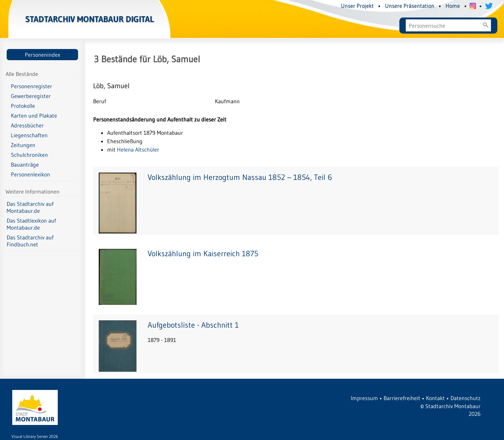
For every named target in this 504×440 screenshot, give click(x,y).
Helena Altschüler (138, 149)
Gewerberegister (31, 96)
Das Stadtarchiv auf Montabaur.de (30, 207)
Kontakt (435, 398)
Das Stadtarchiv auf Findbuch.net (30, 241)
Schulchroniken (29, 155)
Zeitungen (23, 145)
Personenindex (43, 55)
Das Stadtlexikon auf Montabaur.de (31, 224)
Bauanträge (25, 165)
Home (453, 6)
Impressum (364, 398)
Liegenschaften (29, 135)
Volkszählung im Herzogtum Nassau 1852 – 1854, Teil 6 (240, 177)
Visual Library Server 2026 (35, 436)
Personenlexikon (30, 174)
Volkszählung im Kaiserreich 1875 (203, 254)
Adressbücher (27, 125)
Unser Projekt (357, 6)
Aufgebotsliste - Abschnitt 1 (193, 325)
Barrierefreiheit (402, 398)
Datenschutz (465, 398)
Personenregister (31, 86)
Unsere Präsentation (410, 6)
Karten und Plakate (34, 116)
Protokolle (23, 106)
